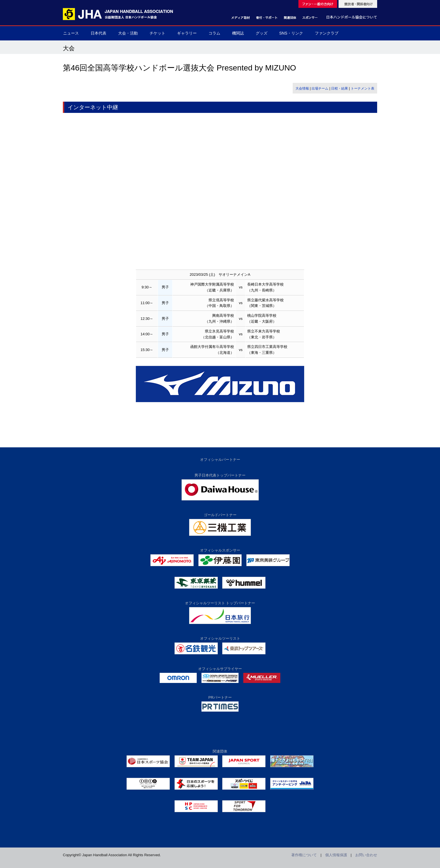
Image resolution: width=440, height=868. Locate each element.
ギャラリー (187, 33)
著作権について (304, 855)
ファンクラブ (327, 33)
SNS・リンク (291, 33)
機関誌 (238, 33)
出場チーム (320, 88)
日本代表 (98, 33)
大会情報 (302, 88)
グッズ (262, 33)
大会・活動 (128, 33)
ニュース (71, 33)
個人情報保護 (336, 855)
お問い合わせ (366, 855)
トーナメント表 (363, 88)
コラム (214, 33)
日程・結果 (340, 88)
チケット (157, 33)
